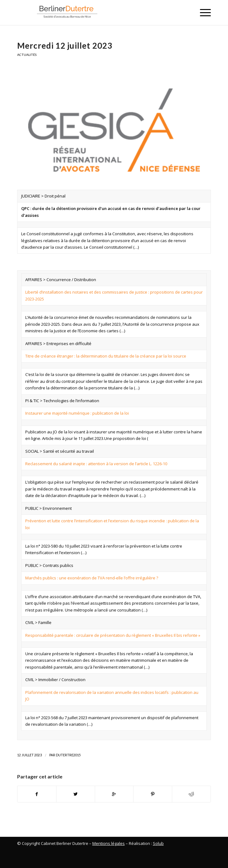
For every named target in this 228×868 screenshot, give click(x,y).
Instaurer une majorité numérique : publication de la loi (77, 413)
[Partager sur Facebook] (37, 794)
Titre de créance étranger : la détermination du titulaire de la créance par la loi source (106, 356)
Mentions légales (109, 843)
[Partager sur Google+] (114, 794)
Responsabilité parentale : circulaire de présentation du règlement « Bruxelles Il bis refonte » (113, 635)
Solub (158, 843)
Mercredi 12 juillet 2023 (65, 46)
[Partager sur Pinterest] (153, 794)
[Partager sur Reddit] (191, 794)
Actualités (27, 55)
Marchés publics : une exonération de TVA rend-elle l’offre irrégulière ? (92, 578)
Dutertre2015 (68, 755)
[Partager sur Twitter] (76, 794)
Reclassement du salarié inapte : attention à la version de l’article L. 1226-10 (96, 464)
